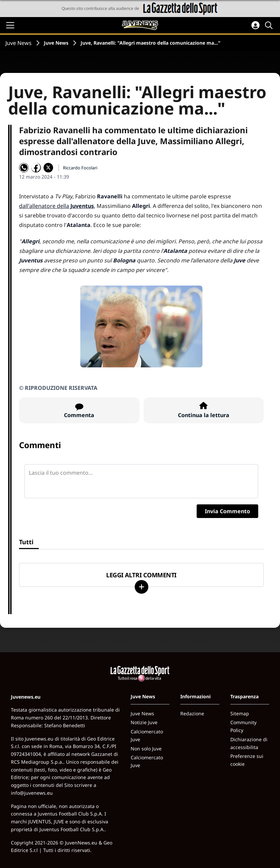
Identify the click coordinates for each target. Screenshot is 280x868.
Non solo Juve (146, 749)
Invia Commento (227, 511)
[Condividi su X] (48, 168)
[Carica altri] (142, 587)
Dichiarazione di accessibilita (249, 743)
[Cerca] (270, 25)
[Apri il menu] (10, 25)
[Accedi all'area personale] (256, 25)
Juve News (19, 43)
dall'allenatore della (56, 206)
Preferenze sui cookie (247, 760)
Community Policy (243, 726)
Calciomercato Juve (147, 735)
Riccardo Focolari (80, 168)
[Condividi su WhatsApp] (24, 168)
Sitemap (240, 713)
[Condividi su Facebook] (36, 168)
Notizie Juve (144, 722)
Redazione (192, 713)
